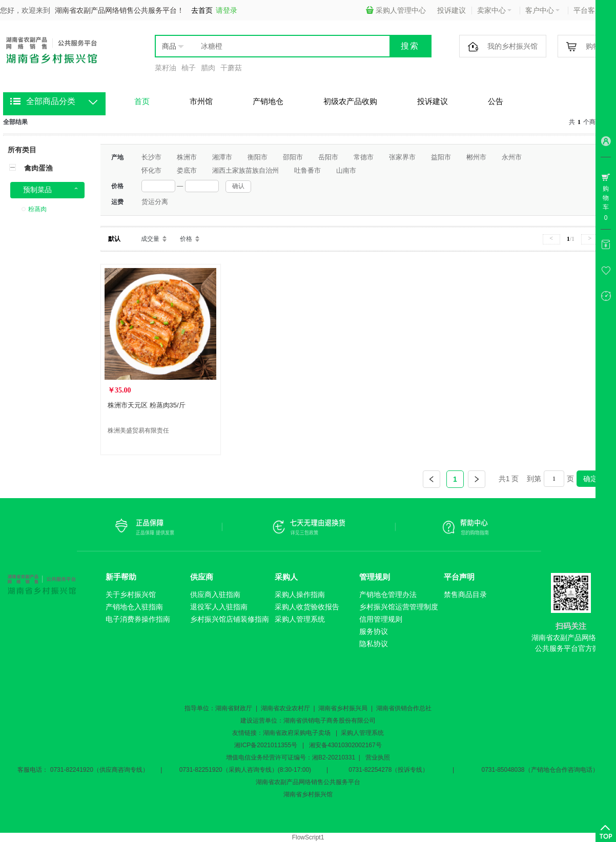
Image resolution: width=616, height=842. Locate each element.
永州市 (512, 157)
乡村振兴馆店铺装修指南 (230, 619)
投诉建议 (451, 10)
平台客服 (591, 10)
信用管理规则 (381, 619)
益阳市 (441, 157)
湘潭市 (222, 157)
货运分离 (155, 202)
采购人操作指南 (300, 594)
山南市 (346, 170)
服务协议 (374, 631)
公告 (496, 101)
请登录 (227, 10)
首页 (142, 101)
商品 (169, 46)
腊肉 (208, 68)
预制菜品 (37, 190)
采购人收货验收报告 (307, 607)
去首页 (202, 10)
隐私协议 (374, 644)
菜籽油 (166, 68)
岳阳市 (328, 157)
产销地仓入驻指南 (134, 607)
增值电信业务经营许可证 (260, 757)
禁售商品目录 (465, 594)
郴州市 (476, 157)
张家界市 (402, 157)
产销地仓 (268, 101)
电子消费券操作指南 (138, 619)
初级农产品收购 (350, 101)
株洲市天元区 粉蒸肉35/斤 (147, 405)
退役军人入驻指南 (219, 607)
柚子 (189, 68)
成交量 (150, 239)
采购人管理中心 (396, 10)
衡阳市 (258, 157)
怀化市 (151, 170)
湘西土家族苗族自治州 (245, 170)
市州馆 (201, 101)
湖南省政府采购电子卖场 (297, 733)
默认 (114, 239)
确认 (238, 186)
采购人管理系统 (300, 619)
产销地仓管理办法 (388, 594)
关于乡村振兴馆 (131, 594)
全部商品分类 (51, 101)
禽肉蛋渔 (38, 168)
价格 (186, 239)
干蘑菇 (231, 68)
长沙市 (151, 157)
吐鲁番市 (307, 170)
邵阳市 (293, 157)
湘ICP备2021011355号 (266, 745)
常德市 (364, 157)
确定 (590, 479)
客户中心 (542, 10)
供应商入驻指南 (215, 594)
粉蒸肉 (37, 209)
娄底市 (187, 170)
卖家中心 (494, 10)
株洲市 (187, 157)
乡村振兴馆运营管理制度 (399, 607)
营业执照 (378, 757)
